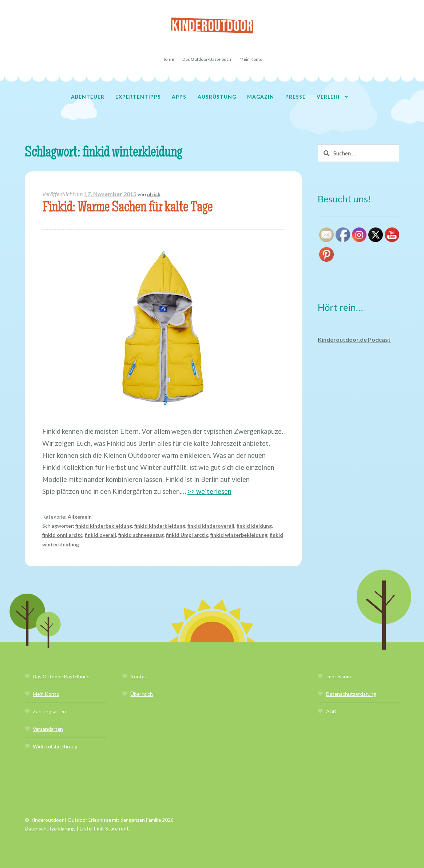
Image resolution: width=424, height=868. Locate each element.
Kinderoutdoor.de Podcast (354, 339)
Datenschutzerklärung (351, 694)
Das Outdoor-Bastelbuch (207, 59)
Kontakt (140, 676)
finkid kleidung (254, 526)
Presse (296, 97)
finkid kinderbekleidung (104, 526)
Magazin (261, 97)
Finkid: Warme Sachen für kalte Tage (127, 208)
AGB (331, 711)
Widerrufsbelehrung (55, 746)
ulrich (154, 194)
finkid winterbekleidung (239, 535)
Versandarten (48, 729)
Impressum (338, 676)
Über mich (142, 694)
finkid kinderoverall (211, 526)
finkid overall (100, 535)
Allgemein (80, 517)
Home (168, 59)
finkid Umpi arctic (187, 535)
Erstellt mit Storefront (104, 829)
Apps (179, 97)
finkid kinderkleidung (160, 526)
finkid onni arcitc (62, 535)
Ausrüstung (217, 97)
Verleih (328, 97)
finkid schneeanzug (141, 535)
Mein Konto (251, 59)
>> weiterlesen (209, 491)
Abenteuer (88, 97)
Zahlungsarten (49, 711)
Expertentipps (138, 97)
